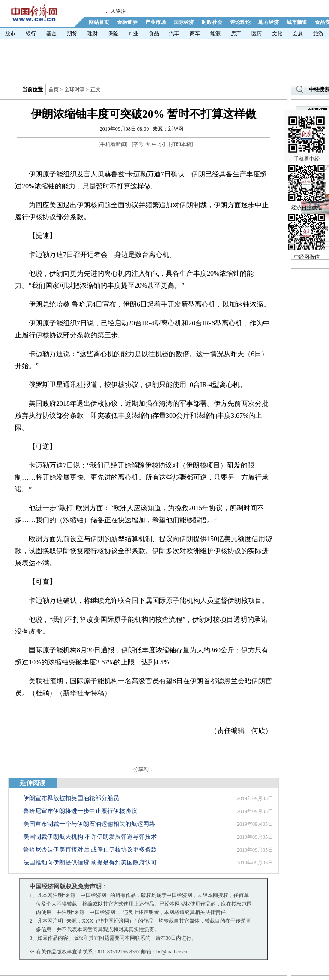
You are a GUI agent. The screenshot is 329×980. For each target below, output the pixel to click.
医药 (257, 33)
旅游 (318, 33)
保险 (113, 33)
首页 (54, 89)
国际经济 (184, 22)
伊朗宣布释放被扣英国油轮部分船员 (71, 798)
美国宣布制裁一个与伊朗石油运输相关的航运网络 (89, 824)
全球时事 (75, 89)
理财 (93, 33)
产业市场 (156, 22)
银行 (31, 33)
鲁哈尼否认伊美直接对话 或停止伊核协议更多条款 (90, 850)
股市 (10, 33)
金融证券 (127, 22)
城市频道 (297, 22)
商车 (195, 33)
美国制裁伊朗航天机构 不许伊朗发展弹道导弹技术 (90, 837)
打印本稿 (181, 144)
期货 (72, 33)
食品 (154, 33)
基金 (51, 33)
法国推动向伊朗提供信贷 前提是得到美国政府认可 (90, 862)
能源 (215, 33)
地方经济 (269, 22)
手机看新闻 (113, 144)
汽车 (174, 33)
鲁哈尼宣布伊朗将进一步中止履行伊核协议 (80, 811)
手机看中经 (307, 129)
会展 (298, 33)
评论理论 (240, 22)
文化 (277, 33)
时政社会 (212, 22)
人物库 (118, 11)
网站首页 (99, 22)
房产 (236, 33)
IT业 (133, 33)
